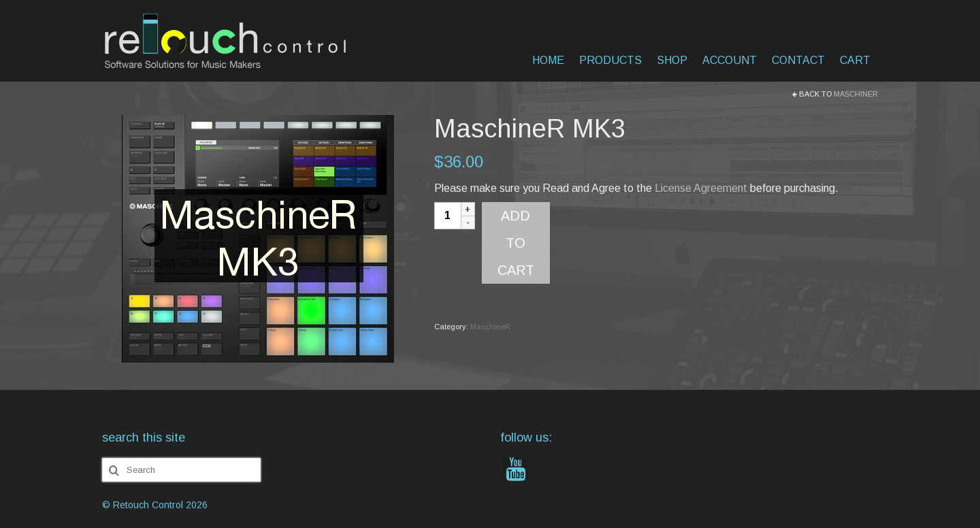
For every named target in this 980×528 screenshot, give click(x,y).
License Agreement (701, 188)
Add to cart (516, 243)
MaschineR (856, 94)
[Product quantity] (448, 216)
